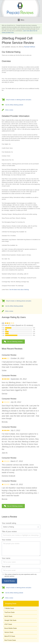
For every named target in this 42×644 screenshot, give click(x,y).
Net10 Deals (8, 616)
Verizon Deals (9, 632)
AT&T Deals (8, 624)
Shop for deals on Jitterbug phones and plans (19, 100)
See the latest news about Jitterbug (19, 290)
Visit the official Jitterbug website (14, 105)
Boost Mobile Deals (11, 628)
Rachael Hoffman (30, 47)
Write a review (9, 110)
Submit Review (9, 581)
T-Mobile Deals (9, 608)
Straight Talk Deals (10, 620)
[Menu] (21, 20)
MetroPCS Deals (10, 636)
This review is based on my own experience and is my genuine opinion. (21, 575)
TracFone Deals (9, 612)
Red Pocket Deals (10, 640)
